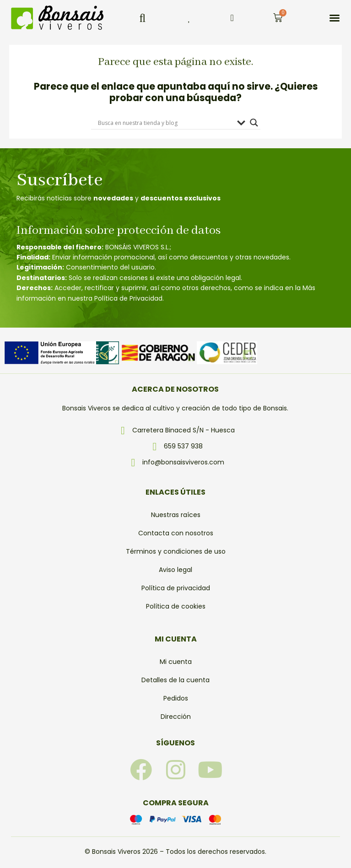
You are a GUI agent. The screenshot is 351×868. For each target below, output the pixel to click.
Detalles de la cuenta (175, 680)
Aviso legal (175, 570)
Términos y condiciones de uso (176, 551)
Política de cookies (176, 606)
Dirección (176, 717)
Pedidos (176, 698)
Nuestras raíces (176, 515)
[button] (142, 18)
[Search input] (165, 123)
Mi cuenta (176, 662)
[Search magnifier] (254, 123)
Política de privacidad (176, 588)
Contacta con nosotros (176, 533)
